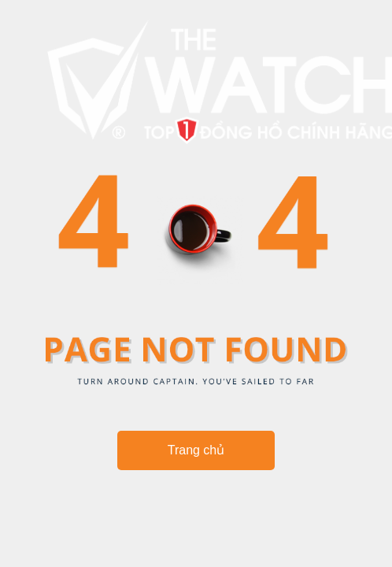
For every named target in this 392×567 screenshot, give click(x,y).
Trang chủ (196, 450)
